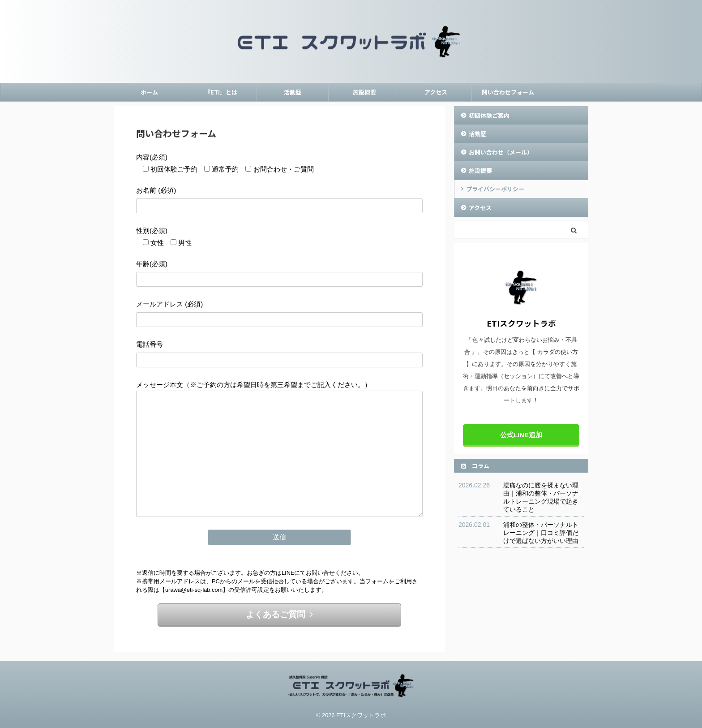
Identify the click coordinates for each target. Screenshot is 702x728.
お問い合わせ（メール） (501, 152)
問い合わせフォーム (508, 92)
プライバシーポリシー (495, 189)
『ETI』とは (221, 92)
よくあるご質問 (279, 614)
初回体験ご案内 (489, 115)
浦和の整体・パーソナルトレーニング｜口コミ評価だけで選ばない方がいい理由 (541, 533)
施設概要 (364, 92)
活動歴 (293, 92)
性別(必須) (152, 230)
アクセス (436, 92)
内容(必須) (152, 157)
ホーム (149, 92)
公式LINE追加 (521, 435)
